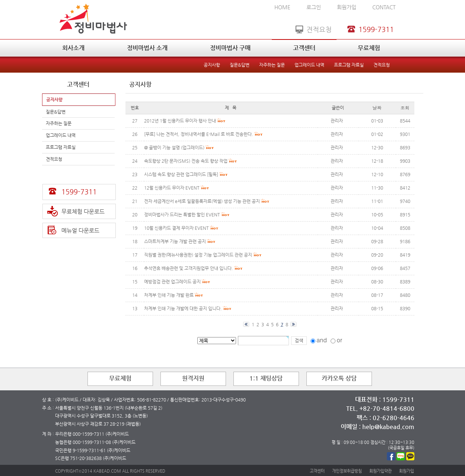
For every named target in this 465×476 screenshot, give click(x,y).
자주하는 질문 (272, 65)
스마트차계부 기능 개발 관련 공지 (175, 241)
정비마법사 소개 (147, 48)
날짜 (377, 107)
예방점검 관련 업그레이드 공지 (172, 282)
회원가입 (347, 7)
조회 (405, 107)
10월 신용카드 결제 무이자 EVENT (176, 228)
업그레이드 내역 (309, 65)
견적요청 (382, 65)
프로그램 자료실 (349, 65)
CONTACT (384, 7)
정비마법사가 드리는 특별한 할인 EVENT (182, 215)
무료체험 (369, 48)
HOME (282, 7)
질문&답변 (240, 65)
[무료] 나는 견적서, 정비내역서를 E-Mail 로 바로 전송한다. (199, 134)
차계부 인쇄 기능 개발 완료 (169, 295)
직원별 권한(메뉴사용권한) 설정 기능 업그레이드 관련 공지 (198, 255)
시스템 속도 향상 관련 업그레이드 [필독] (181, 174)
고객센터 (304, 48)
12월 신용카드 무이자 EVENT (172, 188)
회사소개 (73, 48)
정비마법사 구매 (230, 48)
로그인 (314, 7)
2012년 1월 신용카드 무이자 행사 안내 (180, 121)
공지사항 (212, 65)
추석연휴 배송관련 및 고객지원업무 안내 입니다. (189, 268)
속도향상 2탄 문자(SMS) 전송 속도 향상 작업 (186, 161)
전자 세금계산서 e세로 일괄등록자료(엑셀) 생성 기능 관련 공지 (202, 201)
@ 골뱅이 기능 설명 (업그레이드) (174, 147)
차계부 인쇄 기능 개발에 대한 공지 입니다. (183, 308)
